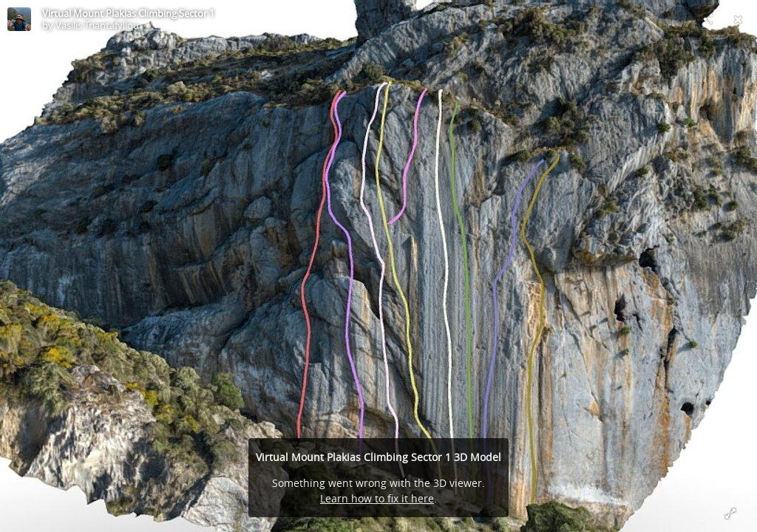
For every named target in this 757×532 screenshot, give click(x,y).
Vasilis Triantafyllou (97, 25)
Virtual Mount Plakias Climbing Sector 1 (128, 13)
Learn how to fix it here (377, 498)
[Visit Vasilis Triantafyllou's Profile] (19, 19)
